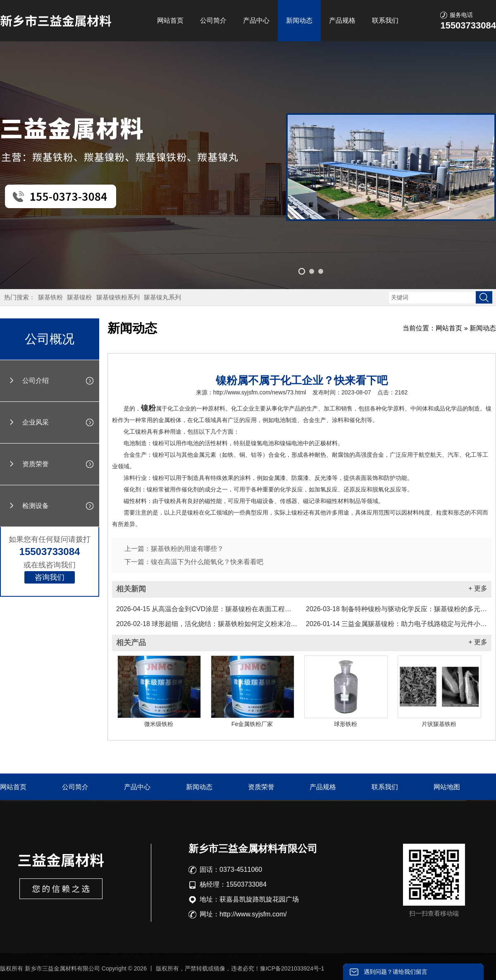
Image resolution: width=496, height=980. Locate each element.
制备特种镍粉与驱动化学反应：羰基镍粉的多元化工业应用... (397, 609)
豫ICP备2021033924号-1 (292, 968)
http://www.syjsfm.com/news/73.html (260, 392)
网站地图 (447, 787)
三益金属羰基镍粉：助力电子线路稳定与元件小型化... (397, 624)
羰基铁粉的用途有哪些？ (187, 549)
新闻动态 (299, 20)
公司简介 (213, 20)
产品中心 (256, 20)
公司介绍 (36, 381)
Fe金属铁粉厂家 (252, 724)
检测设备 (36, 506)
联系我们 (385, 20)
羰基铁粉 (50, 297)
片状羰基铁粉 (439, 724)
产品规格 (342, 20)
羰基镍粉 (79, 297)
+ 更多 (478, 588)
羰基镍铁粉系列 (118, 297)
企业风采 (36, 422)
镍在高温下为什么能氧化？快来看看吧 (207, 562)
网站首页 (170, 20)
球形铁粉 (346, 724)
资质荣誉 (36, 464)
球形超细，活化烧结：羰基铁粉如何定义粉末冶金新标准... (207, 624)
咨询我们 (50, 577)
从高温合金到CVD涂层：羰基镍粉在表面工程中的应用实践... (207, 609)
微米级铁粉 (159, 724)
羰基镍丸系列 (162, 297)
